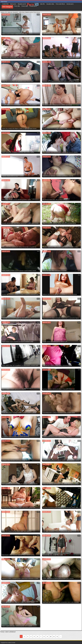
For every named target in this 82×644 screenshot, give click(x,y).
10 (51, 637)
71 (57, 637)
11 (54, 637)
